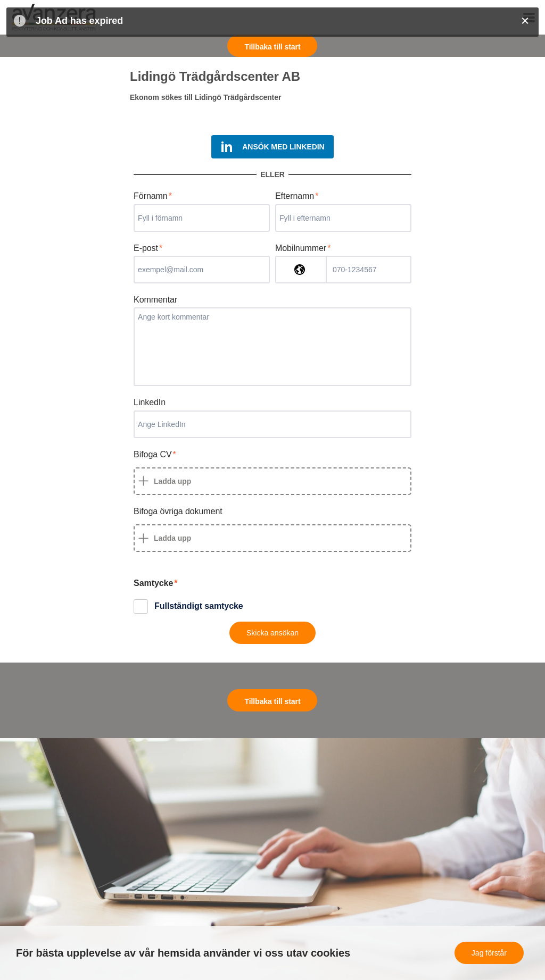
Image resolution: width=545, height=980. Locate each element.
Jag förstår (489, 953)
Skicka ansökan (272, 633)
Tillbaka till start (272, 47)
